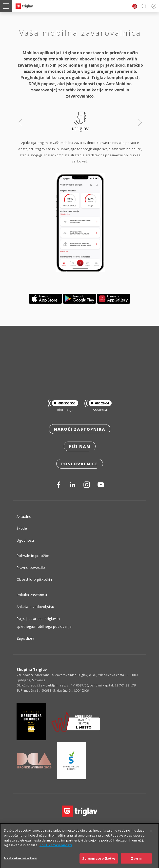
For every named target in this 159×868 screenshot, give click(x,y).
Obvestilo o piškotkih (34, 579)
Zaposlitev (25, 638)
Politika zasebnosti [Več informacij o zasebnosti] (56, 850)
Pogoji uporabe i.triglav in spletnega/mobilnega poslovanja (44, 622)
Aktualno (24, 516)
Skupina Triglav (32, 669)
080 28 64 (99, 403)
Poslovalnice (80, 464)
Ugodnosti (25, 540)
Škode (22, 528)
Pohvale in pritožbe (33, 556)
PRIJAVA (153, 6)
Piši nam (80, 447)
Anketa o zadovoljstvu (35, 607)
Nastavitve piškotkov (20, 863)
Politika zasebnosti (32, 595)
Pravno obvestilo (31, 567)
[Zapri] (151, 836)
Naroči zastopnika (80, 429)
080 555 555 (64, 403)
